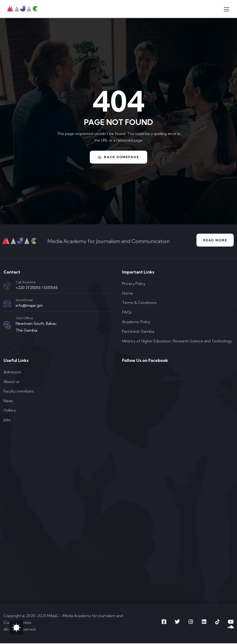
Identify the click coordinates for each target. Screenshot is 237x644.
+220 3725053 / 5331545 (37, 288)
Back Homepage (119, 157)
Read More (214, 240)
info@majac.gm (29, 306)
